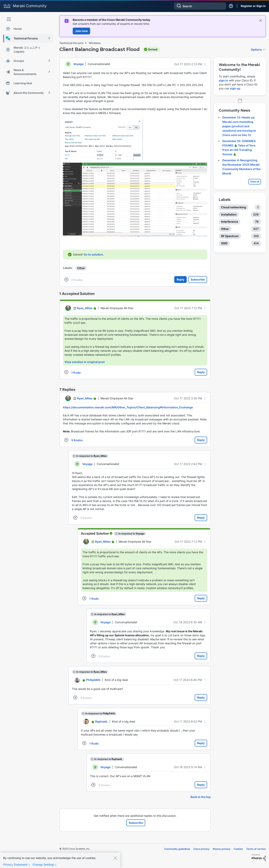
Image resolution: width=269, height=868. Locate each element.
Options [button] (256, 50)
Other (81, 268)
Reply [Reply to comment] (201, 372)
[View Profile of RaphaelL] (101, 721)
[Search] (200, 6)
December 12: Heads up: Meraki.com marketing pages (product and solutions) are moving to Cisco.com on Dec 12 (239, 126)
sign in (223, 80)
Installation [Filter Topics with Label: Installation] (229, 214)
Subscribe (198, 279)
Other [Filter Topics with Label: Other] (225, 229)
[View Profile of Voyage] (78, 64)
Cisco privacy (201, 849)
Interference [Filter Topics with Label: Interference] (230, 222)
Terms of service (256, 849)
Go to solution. (94, 254)
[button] (205, 64)
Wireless (95, 43)
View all (255, 182)
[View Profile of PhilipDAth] (93, 680)
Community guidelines (177, 849)
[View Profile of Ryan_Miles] (85, 308)
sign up (235, 88)
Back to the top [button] (201, 797)
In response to (92, 456)
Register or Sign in (253, 6)
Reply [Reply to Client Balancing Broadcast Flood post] (180, 279)
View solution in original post (85, 362)
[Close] (115, 862)
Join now (81, 31)
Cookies (238, 849)
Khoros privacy (222, 849)
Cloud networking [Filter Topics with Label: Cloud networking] (234, 207)
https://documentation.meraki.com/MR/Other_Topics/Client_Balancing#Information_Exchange (128, 407)
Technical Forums (71, 43)
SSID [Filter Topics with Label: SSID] (224, 243)
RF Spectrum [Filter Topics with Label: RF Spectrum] (230, 236)
